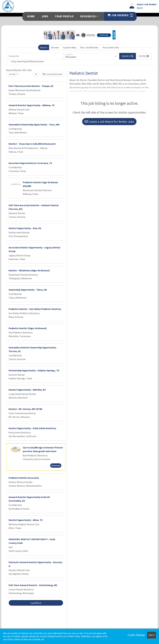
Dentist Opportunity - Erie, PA (25, 228)
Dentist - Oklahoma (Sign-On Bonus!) (29, 270)
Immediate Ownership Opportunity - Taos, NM (34, 124)
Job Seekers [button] (120, 15)
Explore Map (70, 47)
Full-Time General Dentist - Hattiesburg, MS (33, 585)
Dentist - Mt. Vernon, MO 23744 (25, 409)
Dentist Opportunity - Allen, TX (26, 520)
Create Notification (53, 74)
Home (31, 16)
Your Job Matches (89, 47)
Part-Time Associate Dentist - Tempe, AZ (31, 86)
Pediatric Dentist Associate (24, 478)
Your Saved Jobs (111, 47)
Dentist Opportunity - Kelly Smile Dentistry (32, 428)
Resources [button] (88, 16)
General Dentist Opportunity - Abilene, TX (32, 105)
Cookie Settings (136, 635)
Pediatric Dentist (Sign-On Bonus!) (28, 328)
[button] (144, 56)
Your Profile (64, 16)
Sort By (12, 74)
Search (44, 47)
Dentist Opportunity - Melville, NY (27, 390)
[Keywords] (35, 56)
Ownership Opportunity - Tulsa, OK (28, 290)
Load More (36, 603)
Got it (151, 635)
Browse (55, 47)
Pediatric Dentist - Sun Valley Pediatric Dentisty (35, 309)
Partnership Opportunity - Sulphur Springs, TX (34, 370)
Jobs (45, 16)
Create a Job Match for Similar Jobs (109, 122)
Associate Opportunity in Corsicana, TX (30, 163)
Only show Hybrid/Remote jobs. (28, 61)
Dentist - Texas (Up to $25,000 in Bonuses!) (32, 144)
